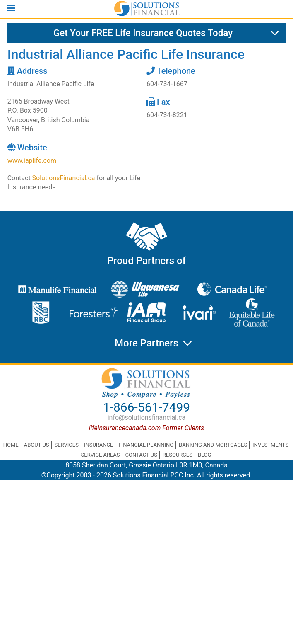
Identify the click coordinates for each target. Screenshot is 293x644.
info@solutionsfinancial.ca (147, 418)
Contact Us (141, 455)
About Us (37, 445)
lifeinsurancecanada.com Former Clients (147, 428)
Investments (270, 445)
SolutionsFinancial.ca (64, 178)
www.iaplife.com (32, 161)
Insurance (99, 445)
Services (67, 445)
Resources (178, 455)
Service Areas (101, 455)
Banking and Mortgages (213, 445)
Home (11, 445)
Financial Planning (146, 445)
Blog (205, 455)
